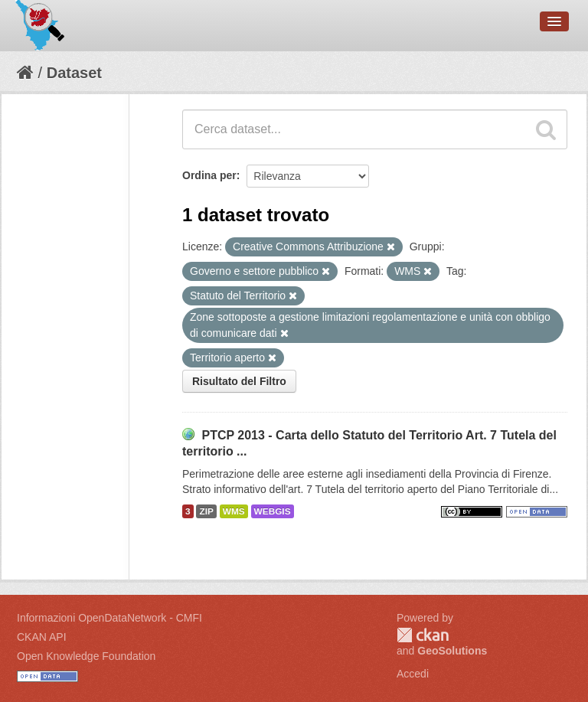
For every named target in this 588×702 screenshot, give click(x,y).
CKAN (423, 635)
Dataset (74, 73)
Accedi (413, 674)
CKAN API (42, 637)
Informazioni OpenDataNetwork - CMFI (109, 618)
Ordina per (209, 175)
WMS (234, 511)
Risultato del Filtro (239, 381)
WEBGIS (273, 511)
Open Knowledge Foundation (86, 656)
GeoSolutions (452, 651)
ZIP (206, 511)
